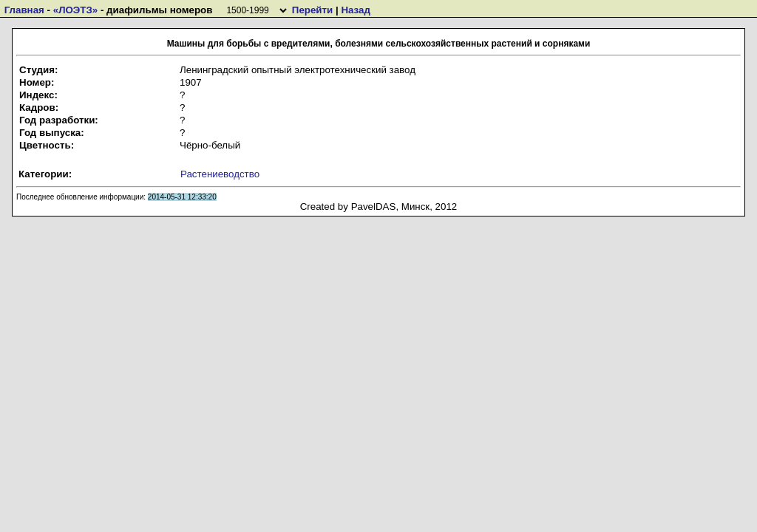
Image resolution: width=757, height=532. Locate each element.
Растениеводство (220, 174)
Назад (356, 10)
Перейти (312, 10)
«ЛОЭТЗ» (76, 10)
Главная (24, 10)
